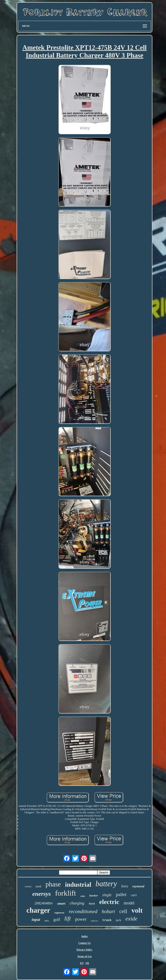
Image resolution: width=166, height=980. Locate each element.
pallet (121, 894)
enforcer (94, 921)
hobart (108, 911)
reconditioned (83, 911)
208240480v (44, 903)
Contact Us (84, 943)
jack (119, 920)
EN (82, 963)
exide (132, 919)
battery (106, 884)
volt (137, 910)
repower (59, 913)
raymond (138, 886)
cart (134, 895)
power (81, 919)
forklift (65, 893)
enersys (42, 894)
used (38, 886)
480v (47, 921)
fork (92, 904)
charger (38, 910)
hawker (94, 895)
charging (77, 903)
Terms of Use (85, 956)
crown (28, 886)
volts (83, 896)
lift (68, 919)
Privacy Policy (85, 950)
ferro (125, 886)
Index (84, 936)
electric (109, 902)
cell (123, 911)
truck (107, 920)
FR (87, 963)
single (107, 895)
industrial (78, 885)
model (129, 903)
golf (57, 919)
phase (53, 884)
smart (61, 903)
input (36, 920)
